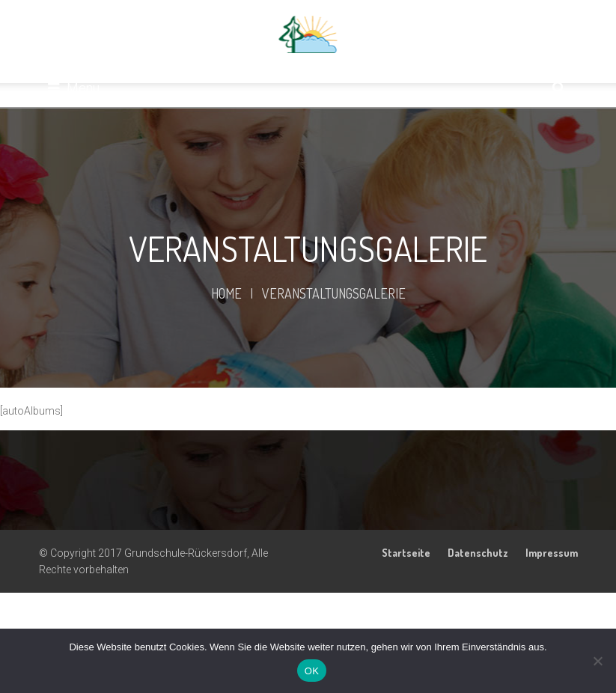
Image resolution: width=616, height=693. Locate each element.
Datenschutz (478, 553)
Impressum (552, 553)
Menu (74, 88)
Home (226, 293)
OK (312, 671)
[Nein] (597, 661)
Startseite (406, 553)
